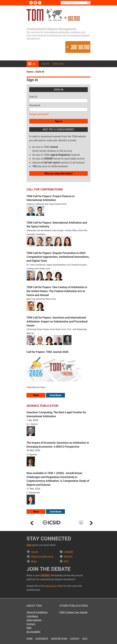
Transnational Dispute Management (53, 15)
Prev (32, 523)
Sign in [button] (59, 121)
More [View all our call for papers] (36, 395)
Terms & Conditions (37, 612)
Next (91, 523)
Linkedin (69, 552)
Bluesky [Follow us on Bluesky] (35, 3)
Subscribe (58, 64)
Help (29, 628)
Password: (35, 105)
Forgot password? (39, 114)
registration (51, 586)
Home (30, 72)
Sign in (45, 64)
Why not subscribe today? (59, 173)
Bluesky (68, 556)
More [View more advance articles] (36, 512)
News (34, 561)
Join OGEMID (78, 47)
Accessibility (33, 632)
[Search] (76, 3)
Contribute (32, 616)
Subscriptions (34, 620)
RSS (66, 561)
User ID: (33, 97)
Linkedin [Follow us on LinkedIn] (31, 3)
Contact (31, 624)
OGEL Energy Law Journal (73, 612)
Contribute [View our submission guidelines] (55, 395)
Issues (35, 552)
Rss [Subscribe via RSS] (40, 3)
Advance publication (42, 556)
